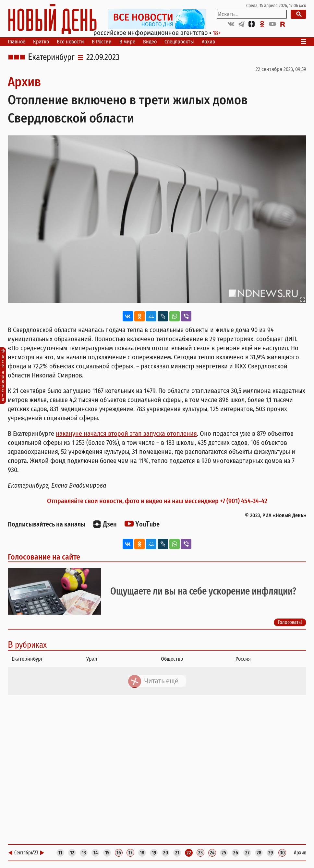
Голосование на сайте (44, 557)
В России (102, 42)
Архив (208, 42)
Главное (17, 42)
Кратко (41, 42)
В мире (127, 42)
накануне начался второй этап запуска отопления (126, 434)
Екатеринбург (51, 57)
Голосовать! (290, 622)
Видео (150, 42)
